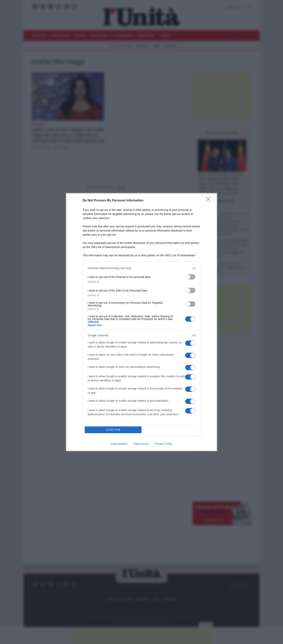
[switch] (190, 277)
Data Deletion (119, 444)
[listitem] (141, 268)
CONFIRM (113, 430)
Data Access (141, 444)
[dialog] (141, 322)
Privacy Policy (164, 444)
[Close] (209, 201)
